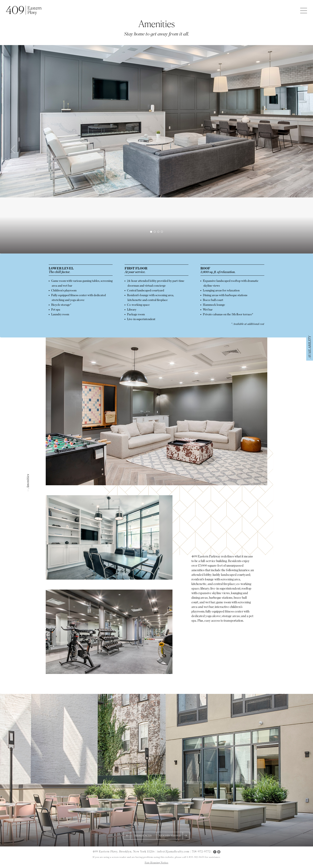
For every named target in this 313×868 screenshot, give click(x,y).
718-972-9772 (201, 852)
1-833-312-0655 (196, 857)
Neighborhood (170, 836)
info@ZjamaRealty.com (174, 852)
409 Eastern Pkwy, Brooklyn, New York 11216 (124, 852)
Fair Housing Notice (157, 863)
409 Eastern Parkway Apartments (24, 10)
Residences (143, 836)
